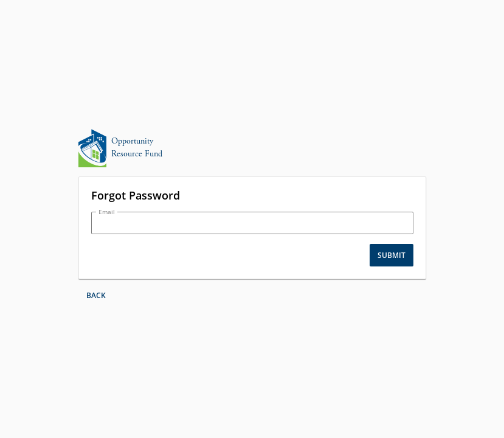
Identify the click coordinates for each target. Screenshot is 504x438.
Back (96, 295)
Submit (392, 255)
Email (107, 212)
